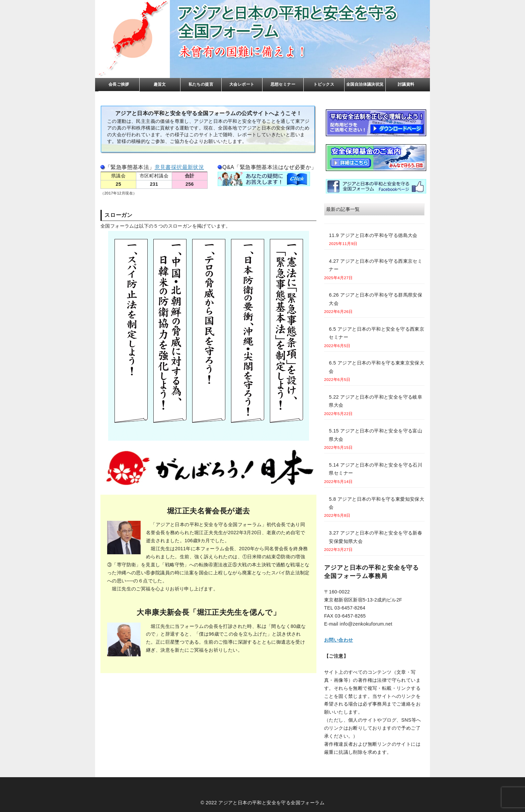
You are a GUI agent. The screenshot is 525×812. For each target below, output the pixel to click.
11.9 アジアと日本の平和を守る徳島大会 (373, 235)
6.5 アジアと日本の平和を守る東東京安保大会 (377, 367)
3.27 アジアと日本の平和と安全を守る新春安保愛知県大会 (376, 537)
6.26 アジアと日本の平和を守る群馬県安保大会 (376, 299)
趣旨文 (160, 84)
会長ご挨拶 (119, 84)
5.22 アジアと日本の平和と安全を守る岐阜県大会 (376, 401)
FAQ (264, 179)
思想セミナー (283, 84)
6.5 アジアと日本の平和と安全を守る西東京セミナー (377, 333)
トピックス (324, 84)
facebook (376, 186)
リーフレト (376, 123)
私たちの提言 (201, 84)
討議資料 (406, 84)
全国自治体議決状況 (365, 84)
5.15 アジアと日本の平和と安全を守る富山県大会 (376, 435)
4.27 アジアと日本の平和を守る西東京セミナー (376, 265)
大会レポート (242, 84)
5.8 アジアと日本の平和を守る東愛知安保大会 (377, 503)
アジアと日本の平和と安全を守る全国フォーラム (271, 803)
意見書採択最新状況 (179, 167)
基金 (376, 158)
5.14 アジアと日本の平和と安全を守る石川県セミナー (376, 469)
